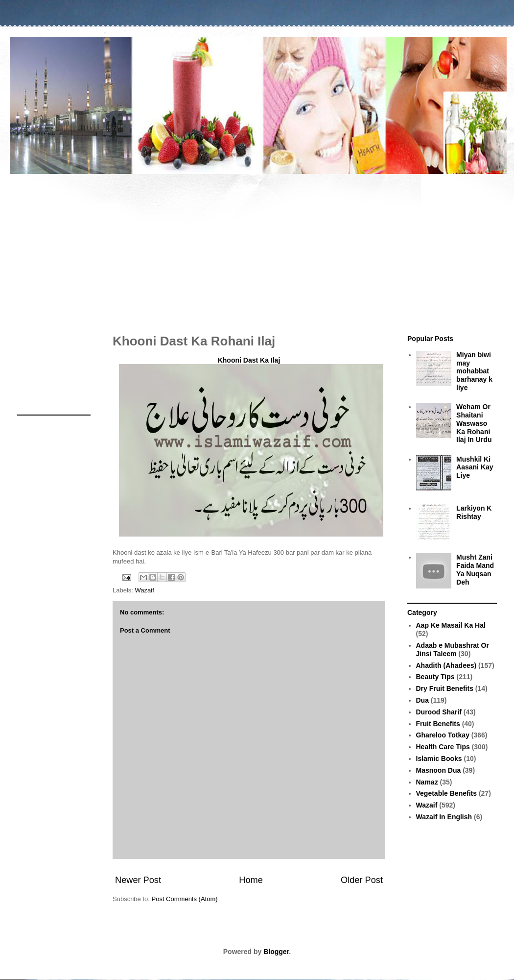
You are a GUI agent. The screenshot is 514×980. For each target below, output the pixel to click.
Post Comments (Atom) (185, 899)
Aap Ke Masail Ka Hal (451, 625)
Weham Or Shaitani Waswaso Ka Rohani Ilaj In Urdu (474, 423)
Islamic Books (439, 759)
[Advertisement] (257, 249)
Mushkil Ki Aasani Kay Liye (475, 467)
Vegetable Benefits (447, 793)
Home (251, 880)
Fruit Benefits (438, 724)
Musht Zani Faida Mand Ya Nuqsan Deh (475, 569)
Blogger (276, 952)
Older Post (362, 880)
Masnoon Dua (439, 770)
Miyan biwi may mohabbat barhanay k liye (474, 371)
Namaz (427, 782)
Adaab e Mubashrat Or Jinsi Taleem (453, 649)
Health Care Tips (443, 747)
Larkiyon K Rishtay (474, 512)
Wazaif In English (444, 817)
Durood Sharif (439, 712)
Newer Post (138, 880)
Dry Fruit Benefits (445, 688)
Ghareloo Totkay (443, 735)
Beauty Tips (435, 677)
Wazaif (145, 590)
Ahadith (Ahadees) (446, 665)
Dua (422, 700)
